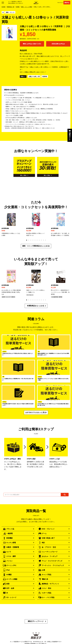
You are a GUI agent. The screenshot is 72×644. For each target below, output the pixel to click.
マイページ (60, 3)
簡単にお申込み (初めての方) (32, 44)
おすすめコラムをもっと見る (36, 412)
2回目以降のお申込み (58, 44)
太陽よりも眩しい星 (34, 77)
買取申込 (67, 3)
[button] (27, 240)
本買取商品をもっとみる (36, 306)
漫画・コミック (10, 12)
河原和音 (45, 77)
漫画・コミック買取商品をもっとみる (36, 246)
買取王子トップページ (36, 621)
